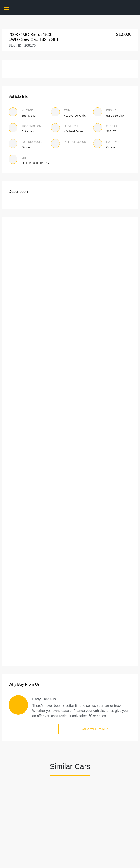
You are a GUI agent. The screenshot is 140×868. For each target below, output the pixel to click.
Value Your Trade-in (95, 729)
